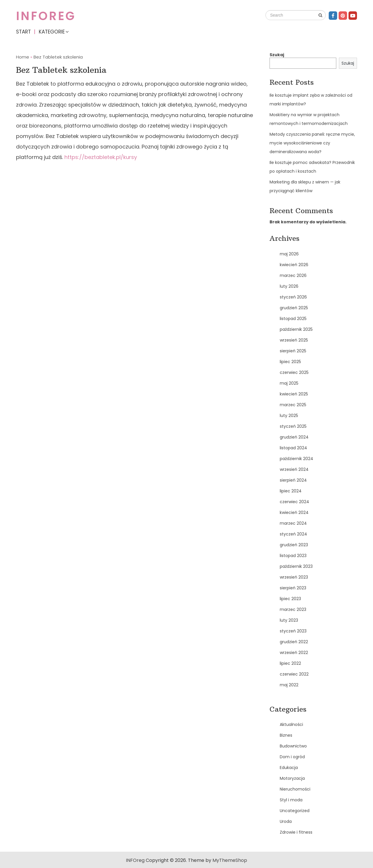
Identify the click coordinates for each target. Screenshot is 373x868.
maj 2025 (289, 383)
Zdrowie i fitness (296, 832)
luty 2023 (289, 620)
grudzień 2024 (294, 437)
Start (23, 32)
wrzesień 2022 (294, 653)
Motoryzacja (292, 778)
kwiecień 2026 (294, 265)
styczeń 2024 (293, 534)
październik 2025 (296, 329)
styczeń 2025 (293, 426)
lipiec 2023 (290, 599)
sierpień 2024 (293, 480)
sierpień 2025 (293, 351)
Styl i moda (291, 800)
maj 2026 (289, 254)
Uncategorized (295, 811)
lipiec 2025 (290, 362)
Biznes (286, 735)
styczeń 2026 (293, 297)
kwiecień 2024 (294, 512)
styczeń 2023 (293, 631)
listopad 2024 (293, 448)
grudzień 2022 (294, 642)
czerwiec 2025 (294, 372)
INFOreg (46, 16)
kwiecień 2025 (294, 394)
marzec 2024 (293, 523)
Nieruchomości (295, 789)
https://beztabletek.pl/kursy (101, 157)
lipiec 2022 (290, 663)
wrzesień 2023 (294, 577)
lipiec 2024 (291, 491)
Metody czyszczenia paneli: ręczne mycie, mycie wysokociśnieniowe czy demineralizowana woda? (312, 143)
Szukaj (277, 55)
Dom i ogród (292, 757)
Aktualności (291, 724)
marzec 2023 (293, 609)
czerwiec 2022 (294, 674)
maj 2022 (289, 685)
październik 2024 (297, 459)
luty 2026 (289, 286)
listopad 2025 (293, 319)
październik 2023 (296, 566)
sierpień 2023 (293, 588)
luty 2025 (289, 416)
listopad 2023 (293, 556)
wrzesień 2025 (294, 340)
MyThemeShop (230, 860)
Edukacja (289, 768)
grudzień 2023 (294, 545)
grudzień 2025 (294, 308)
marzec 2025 (293, 405)
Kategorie (52, 32)
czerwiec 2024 (294, 502)
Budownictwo (293, 746)
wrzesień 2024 (294, 469)
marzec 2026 (293, 275)
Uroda (286, 821)
